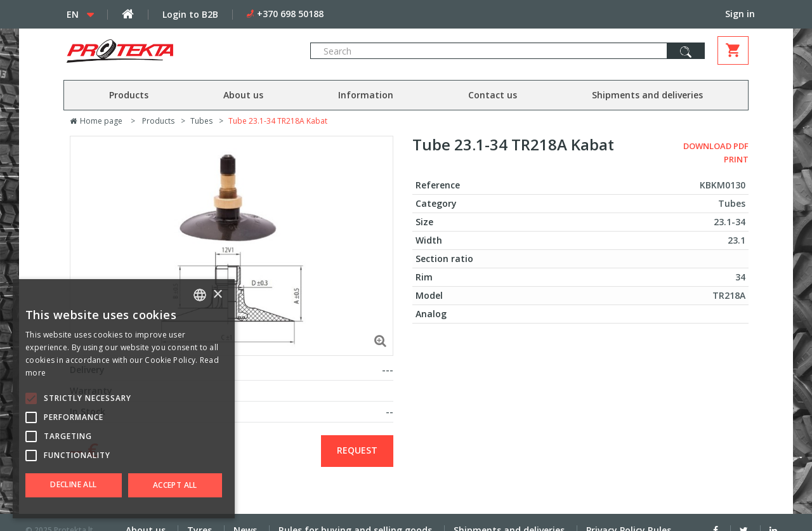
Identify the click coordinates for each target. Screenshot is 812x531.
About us (243, 95)
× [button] (217, 295)
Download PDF (716, 146)
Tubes (201, 121)
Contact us (493, 95)
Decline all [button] (73, 484)
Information (366, 95)
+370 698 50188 (290, 14)
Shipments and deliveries (647, 95)
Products (129, 95)
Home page (96, 121)
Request (357, 450)
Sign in (740, 14)
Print (736, 159)
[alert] (124, 399)
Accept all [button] (175, 485)
